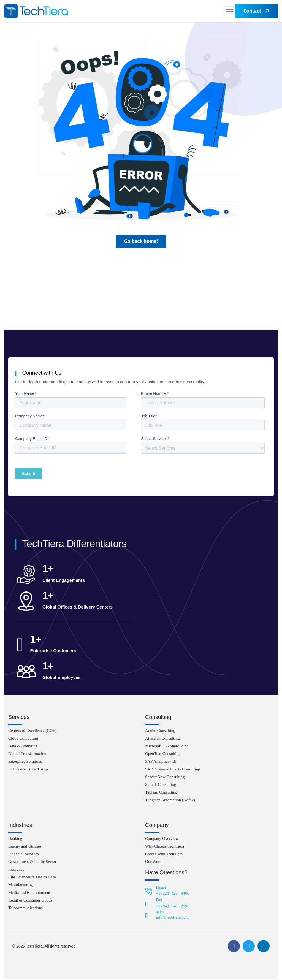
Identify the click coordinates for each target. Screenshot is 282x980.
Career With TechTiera (164, 855)
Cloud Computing (23, 739)
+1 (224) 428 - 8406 (173, 894)
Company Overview (162, 840)
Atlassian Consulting (162, 739)
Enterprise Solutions (25, 762)
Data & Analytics (23, 747)
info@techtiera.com (172, 918)
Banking (15, 840)
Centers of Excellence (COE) (32, 732)
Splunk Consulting (161, 786)
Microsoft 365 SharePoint (166, 747)
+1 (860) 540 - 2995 (173, 907)
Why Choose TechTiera (165, 847)
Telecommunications (25, 909)
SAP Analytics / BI (161, 762)
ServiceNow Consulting (165, 778)
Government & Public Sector (32, 863)
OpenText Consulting (163, 755)
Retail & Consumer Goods (30, 901)
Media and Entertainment (29, 894)
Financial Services (23, 855)
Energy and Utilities (25, 847)
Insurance (16, 870)
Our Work (153, 863)
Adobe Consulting (160, 732)
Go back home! (141, 242)
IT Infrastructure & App (28, 770)
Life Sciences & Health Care (32, 878)
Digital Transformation (27, 755)
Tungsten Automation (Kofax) (170, 801)
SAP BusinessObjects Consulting (173, 770)
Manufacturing (21, 886)
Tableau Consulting (161, 793)
